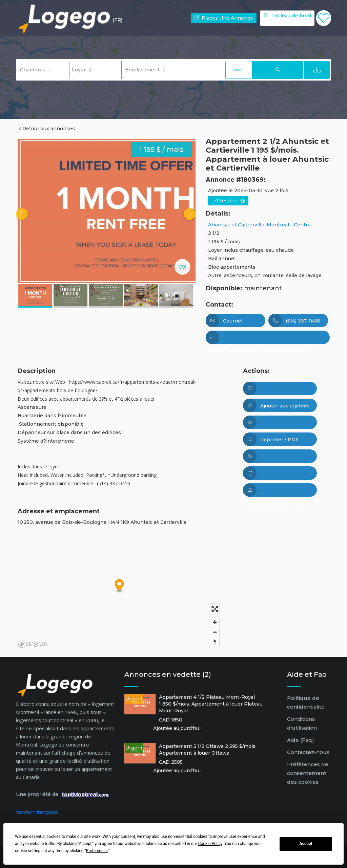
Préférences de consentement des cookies (308, 773)
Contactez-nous (308, 752)
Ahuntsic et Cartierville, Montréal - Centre (259, 225)
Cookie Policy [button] (210, 844)
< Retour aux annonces (47, 129)
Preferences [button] (97, 851)
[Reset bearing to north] (214, 642)
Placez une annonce (224, 18)
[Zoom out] (214, 632)
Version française (37, 812)
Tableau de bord (287, 16)
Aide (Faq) (301, 740)
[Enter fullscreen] (214, 609)
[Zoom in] (214, 622)
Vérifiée (229, 201)
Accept (306, 844)
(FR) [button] (117, 20)
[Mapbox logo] (33, 644)
